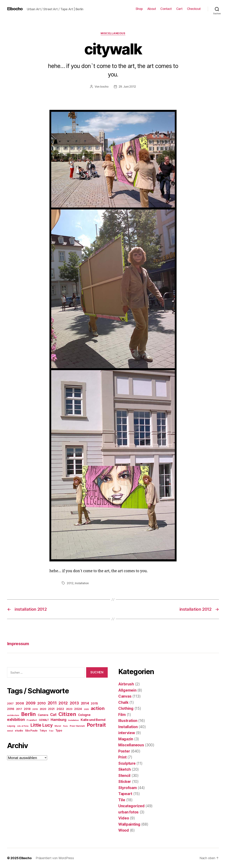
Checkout (194, 9)
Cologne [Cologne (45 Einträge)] (84, 715)
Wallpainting (129, 824)
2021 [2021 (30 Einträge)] (51, 709)
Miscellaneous (113, 33)
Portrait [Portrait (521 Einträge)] (96, 725)
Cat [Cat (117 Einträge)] (53, 715)
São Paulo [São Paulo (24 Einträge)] (31, 731)
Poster (124, 751)
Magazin (126, 739)
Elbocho (15, 9)
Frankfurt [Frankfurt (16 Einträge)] (32, 720)
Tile (122, 800)
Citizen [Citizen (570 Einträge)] (67, 714)
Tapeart (125, 794)
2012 (70, 583)
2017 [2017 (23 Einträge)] (19, 709)
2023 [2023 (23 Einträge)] (69, 709)
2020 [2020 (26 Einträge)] (43, 709)
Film (122, 715)
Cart (179, 9)
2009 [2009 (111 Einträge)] (31, 703)
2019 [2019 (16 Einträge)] (35, 709)
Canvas (125, 696)
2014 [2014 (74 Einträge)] (85, 703)
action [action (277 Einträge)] (98, 708)
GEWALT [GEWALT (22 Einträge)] (44, 720)
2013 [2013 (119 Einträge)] (74, 703)
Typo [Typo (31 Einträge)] (59, 731)
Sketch (124, 769)
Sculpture (127, 763)
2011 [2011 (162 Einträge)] (52, 703)
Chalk (123, 702)
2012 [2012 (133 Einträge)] (63, 703)
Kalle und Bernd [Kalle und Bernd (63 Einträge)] (93, 720)
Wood (124, 830)
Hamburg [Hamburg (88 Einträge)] (58, 720)
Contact (166, 9)
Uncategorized (131, 806)
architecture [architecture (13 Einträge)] (13, 715)
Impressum (18, 644)
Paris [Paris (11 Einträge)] (66, 726)
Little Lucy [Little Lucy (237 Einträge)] (41, 725)
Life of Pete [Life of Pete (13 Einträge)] (23, 726)
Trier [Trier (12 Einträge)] (51, 731)
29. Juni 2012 (127, 87)
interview (127, 733)
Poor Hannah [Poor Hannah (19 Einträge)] (77, 726)
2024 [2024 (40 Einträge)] (78, 709)
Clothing (126, 708)
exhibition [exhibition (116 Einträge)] (16, 719)
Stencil (124, 776)
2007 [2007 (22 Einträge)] (10, 704)
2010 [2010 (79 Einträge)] (41, 703)
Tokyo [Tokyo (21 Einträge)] (43, 731)
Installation (82, 583)
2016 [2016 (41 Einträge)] (11, 709)
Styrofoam (128, 788)
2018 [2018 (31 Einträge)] (27, 709)
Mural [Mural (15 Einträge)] (58, 726)
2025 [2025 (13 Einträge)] (86, 709)
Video (124, 818)
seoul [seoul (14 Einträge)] (10, 731)
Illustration (128, 721)
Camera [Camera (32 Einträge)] (43, 715)
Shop (139, 9)
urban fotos (128, 812)
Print (122, 757)
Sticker (125, 782)
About (152, 9)
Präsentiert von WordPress (55, 858)
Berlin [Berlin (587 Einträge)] (29, 714)
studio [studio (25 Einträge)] (19, 731)
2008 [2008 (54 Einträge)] (20, 703)
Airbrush (126, 684)
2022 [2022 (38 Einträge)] (60, 709)
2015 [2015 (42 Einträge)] (94, 703)
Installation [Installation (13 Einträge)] (73, 720)
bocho (104, 87)
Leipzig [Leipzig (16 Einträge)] (11, 726)
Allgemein (127, 690)
